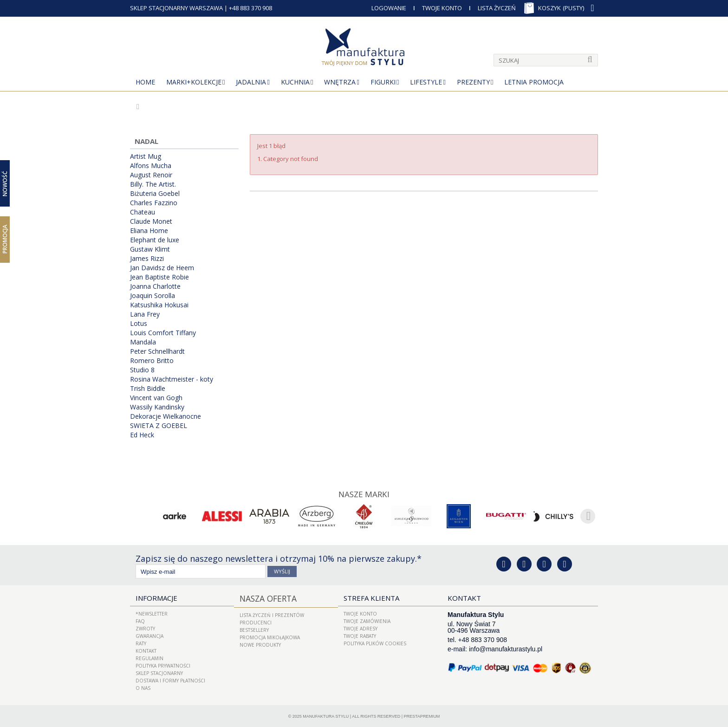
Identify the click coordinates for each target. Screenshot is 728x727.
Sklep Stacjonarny (159, 672)
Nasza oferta (265, 597)
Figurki (383, 82)
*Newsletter (152, 613)
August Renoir (151, 175)
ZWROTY (145, 628)
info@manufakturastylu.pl (506, 648)
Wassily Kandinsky (157, 407)
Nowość (5, 183)
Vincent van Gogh (156, 398)
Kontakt (146, 650)
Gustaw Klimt (150, 249)
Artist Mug (146, 156)
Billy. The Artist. (153, 184)
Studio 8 (142, 370)
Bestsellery (254, 628)
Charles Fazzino (154, 203)
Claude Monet (151, 221)
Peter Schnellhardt (157, 351)
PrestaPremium (422, 715)
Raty (141, 643)
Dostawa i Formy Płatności (170, 680)
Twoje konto (360, 613)
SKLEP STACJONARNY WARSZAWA (176, 8)
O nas (143, 687)
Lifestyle (426, 82)
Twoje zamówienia (367, 620)
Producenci (256, 620)
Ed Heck (142, 435)
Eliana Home (149, 231)
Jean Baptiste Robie (159, 277)
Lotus (139, 324)
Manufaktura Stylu (326, 715)
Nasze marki (364, 493)
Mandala (143, 342)
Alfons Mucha (151, 166)
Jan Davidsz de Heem (162, 268)
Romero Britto (152, 361)
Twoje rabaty (360, 635)
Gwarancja (149, 635)
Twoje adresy (361, 628)
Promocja (5, 239)
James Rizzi (147, 259)
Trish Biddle (148, 389)
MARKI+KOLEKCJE (194, 82)
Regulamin (149, 657)
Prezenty (473, 82)
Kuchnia (295, 82)
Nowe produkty (260, 643)
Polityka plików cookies (375, 643)
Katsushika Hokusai (159, 305)
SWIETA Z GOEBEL (159, 426)
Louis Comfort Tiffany (163, 333)
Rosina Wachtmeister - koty (172, 379)
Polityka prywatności (163, 665)
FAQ (140, 620)
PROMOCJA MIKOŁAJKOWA (270, 635)
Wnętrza (340, 82)
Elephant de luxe (155, 240)
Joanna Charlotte (155, 286)
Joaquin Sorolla (153, 296)
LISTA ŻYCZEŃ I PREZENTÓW (272, 613)
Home (145, 82)
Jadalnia (251, 82)
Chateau (143, 212)
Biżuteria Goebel (155, 194)
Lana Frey (145, 314)
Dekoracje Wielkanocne (166, 416)
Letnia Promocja (534, 82)
